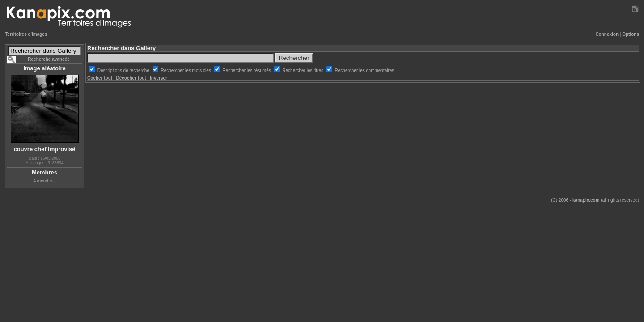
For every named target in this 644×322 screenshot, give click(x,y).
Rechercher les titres (303, 70)
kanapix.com (586, 200)
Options (631, 34)
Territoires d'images (26, 34)
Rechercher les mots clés (187, 70)
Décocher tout (131, 78)
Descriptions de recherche (124, 70)
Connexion (607, 34)
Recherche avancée (49, 59)
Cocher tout (100, 78)
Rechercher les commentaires (365, 70)
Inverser (159, 78)
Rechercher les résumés (247, 70)
